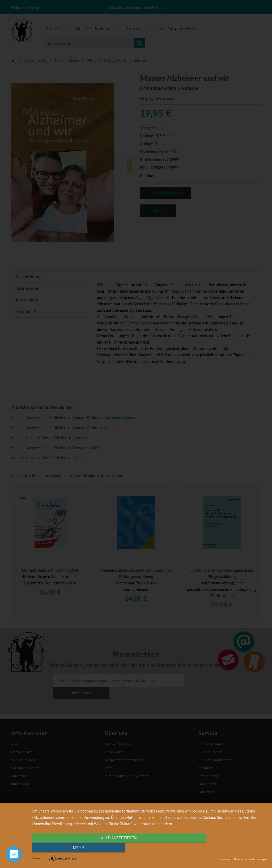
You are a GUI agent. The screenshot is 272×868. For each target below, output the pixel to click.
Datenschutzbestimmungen (250, 859)
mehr (232, 849)
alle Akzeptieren (114, 849)
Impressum (226, 859)
